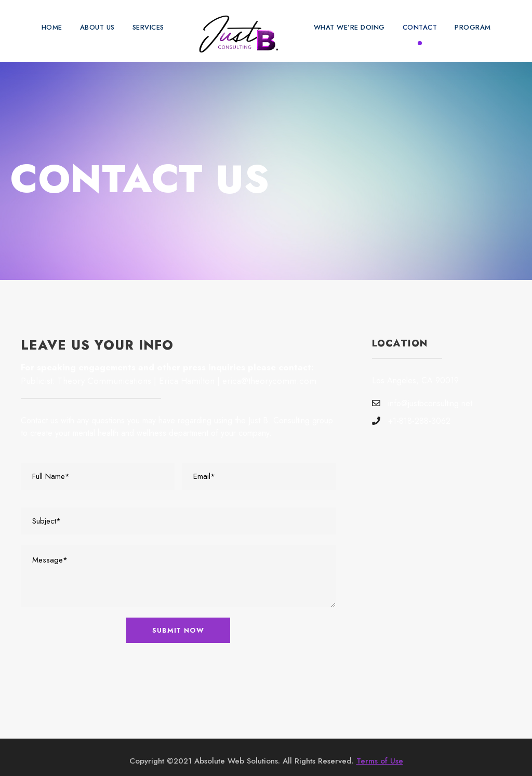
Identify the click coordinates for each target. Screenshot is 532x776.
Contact (423, 27)
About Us (95, 27)
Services (149, 27)
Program (476, 27)
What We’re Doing (353, 27)
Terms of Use (376, 753)
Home (49, 27)
